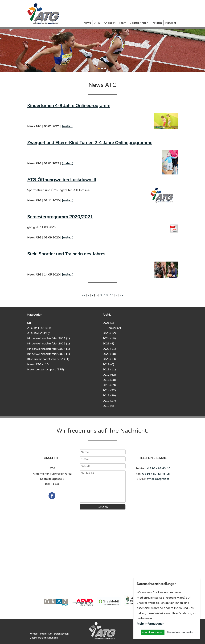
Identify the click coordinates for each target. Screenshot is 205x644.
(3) (29, 323)
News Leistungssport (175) (46, 369)
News (87, 23)
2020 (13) (109, 359)
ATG (97, 23)
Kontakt (171, 23)
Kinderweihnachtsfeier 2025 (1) (49, 354)
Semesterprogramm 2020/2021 (60, 217)
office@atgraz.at (158, 479)
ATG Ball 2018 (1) (39, 328)
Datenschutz (61, 634)
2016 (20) (109, 380)
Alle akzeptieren (153, 632)
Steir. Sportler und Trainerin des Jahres (66, 254)
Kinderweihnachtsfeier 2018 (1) (49, 338)
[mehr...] (68, 126)
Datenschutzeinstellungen (44, 638)
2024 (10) (109, 338)
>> (122, 295)
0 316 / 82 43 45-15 (156, 474)
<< (84, 295)
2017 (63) (109, 375)
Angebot (110, 23)
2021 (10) (109, 354)
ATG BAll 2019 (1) (39, 333)
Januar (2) (114, 328)
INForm (157, 23)
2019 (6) (108, 364)
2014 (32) (109, 390)
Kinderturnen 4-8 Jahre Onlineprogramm (69, 106)
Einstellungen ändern (181, 632)
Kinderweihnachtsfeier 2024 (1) (49, 349)
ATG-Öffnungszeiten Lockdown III (62, 180)
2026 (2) (108, 323)
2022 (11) (109, 349)
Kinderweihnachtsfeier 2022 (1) (49, 343)
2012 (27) (109, 401)
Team (123, 23)
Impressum (46, 634)
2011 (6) (108, 406)
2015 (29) (109, 385)
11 (112, 295)
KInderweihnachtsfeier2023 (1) (48, 359)
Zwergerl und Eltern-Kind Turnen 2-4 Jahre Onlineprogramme (90, 143)
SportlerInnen (139, 23)
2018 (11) (109, 369)
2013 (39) (109, 395)
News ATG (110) (38, 364)
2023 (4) (108, 343)
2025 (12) (109, 333)
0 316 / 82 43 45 (159, 468)
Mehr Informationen (150, 624)
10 (106, 295)
